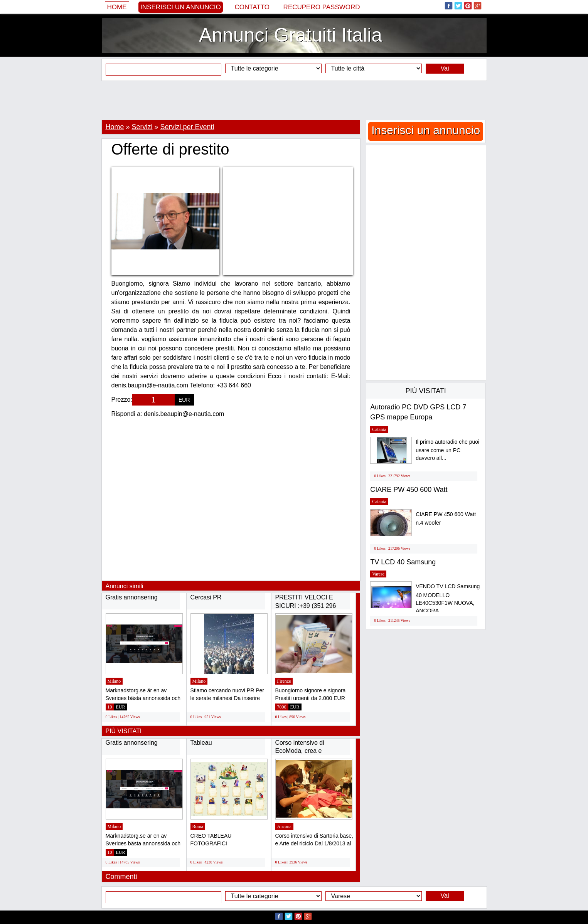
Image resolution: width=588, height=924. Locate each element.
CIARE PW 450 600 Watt (409, 490)
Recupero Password (322, 7)
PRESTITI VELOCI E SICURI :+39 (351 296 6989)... (306, 606)
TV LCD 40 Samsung (403, 562)
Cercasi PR (206, 597)
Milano (114, 681)
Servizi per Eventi (187, 127)
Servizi (142, 127)
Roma (198, 826)
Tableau (201, 743)
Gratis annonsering (132, 597)
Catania (379, 429)
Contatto (252, 7)
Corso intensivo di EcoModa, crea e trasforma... (300, 751)
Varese (378, 574)
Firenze (284, 681)
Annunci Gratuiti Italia (291, 35)
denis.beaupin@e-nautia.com (184, 414)
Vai (445, 68)
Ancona (284, 826)
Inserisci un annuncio (181, 7)
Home (117, 7)
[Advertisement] (294, 100)
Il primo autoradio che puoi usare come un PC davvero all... (447, 450)
